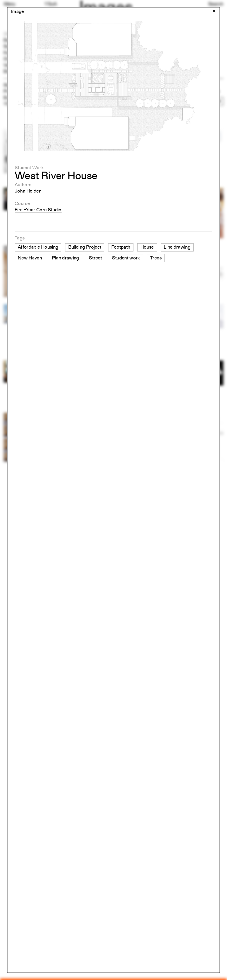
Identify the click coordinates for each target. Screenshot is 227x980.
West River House (56, 177)
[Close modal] (214, 12)
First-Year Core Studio (38, 210)
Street (95, 258)
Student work (126, 258)
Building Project (85, 247)
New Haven (30, 258)
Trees (156, 258)
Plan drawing (66, 258)
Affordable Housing (38, 247)
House (147, 247)
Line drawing (177, 247)
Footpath (121, 247)
